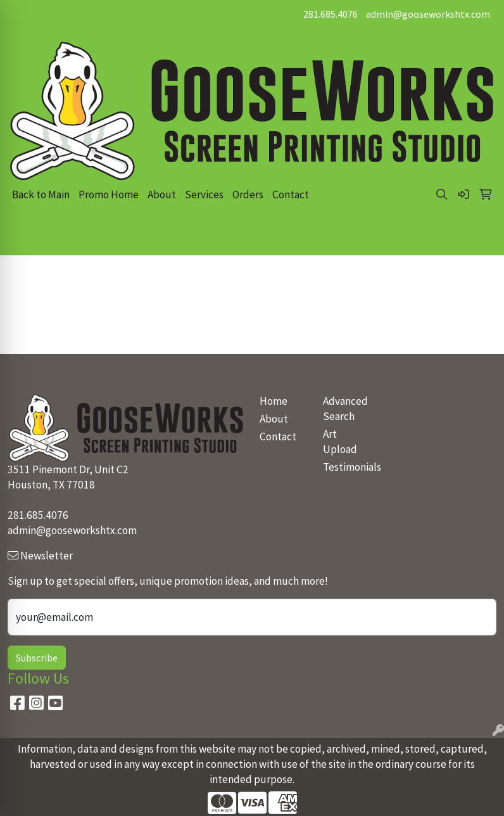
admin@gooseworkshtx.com (428, 14)
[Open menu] (479, 237)
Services (204, 194)
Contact (291, 194)
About (162, 194)
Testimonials (347, 467)
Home (274, 401)
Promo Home (109, 194)
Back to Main (41, 194)
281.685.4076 (331, 14)
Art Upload (340, 442)
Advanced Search (345, 409)
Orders (248, 194)
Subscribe (37, 658)
